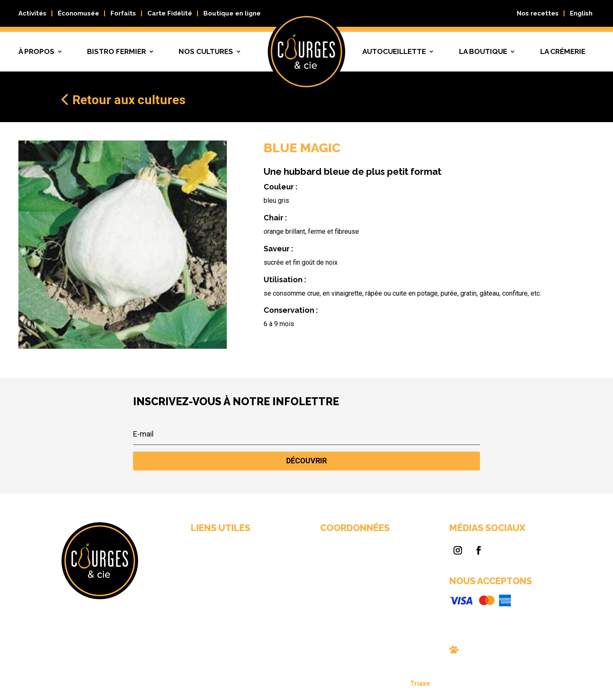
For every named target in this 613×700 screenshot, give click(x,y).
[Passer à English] (581, 15)
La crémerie (563, 51)
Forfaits (123, 13)
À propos (36, 51)
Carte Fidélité (170, 13)
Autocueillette (394, 51)
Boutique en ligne (232, 13)
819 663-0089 (325, 582)
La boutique (483, 51)
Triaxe (368, 685)
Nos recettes (538, 13)
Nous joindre (257, 601)
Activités (32, 13)
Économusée (78, 13)
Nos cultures (206, 51)
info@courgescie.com (333, 590)
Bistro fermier (117, 51)
